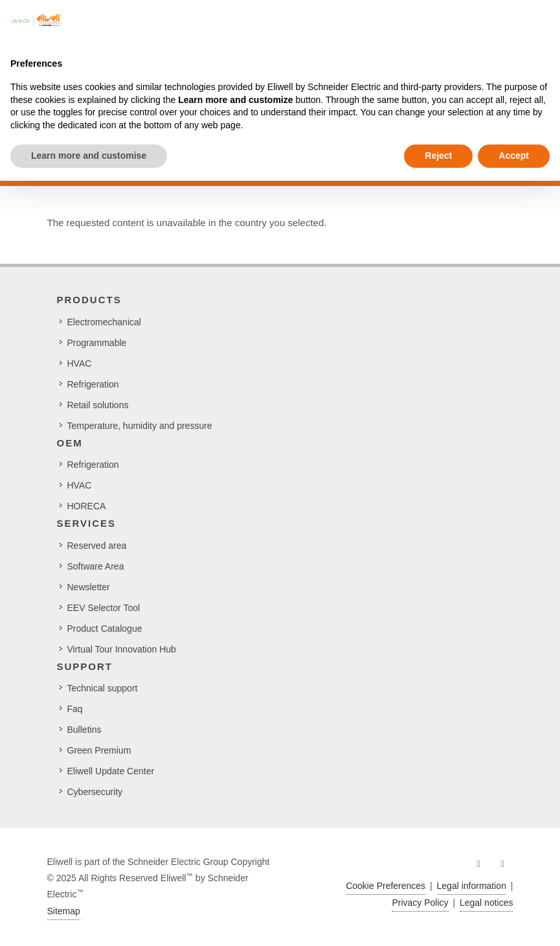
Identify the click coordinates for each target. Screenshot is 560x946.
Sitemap (64, 911)
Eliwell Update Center (111, 771)
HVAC (80, 363)
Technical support (103, 688)
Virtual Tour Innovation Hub (122, 649)
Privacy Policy (420, 903)
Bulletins (84, 730)
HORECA (87, 506)
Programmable (97, 343)
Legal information (472, 886)
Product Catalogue (105, 629)
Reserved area (97, 546)
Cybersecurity (95, 792)
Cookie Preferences (386, 886)
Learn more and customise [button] (89, 156)
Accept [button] (514, 156)
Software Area (96, 566)
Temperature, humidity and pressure (140, 426)
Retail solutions (98, 405)
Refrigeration (93, 384)
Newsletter (89, 587)
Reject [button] (438, 156)
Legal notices (487, 903)
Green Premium (99, 750)
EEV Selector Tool (104, 608)
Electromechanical (104, 322)
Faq (75, 709)
